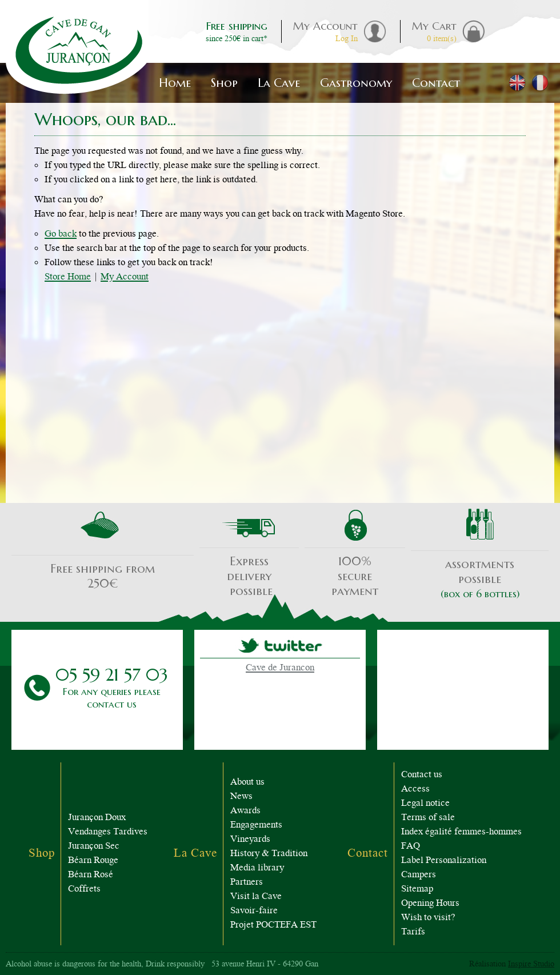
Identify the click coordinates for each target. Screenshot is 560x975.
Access (415, 790)
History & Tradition (269, 854)
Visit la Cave (256, 897)
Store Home (68, 277)
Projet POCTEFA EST (273, 926)
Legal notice (425, 804)
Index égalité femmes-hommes (461, 832)
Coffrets (84, 890)
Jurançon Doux (97, 818)
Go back (61, 235)
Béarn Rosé (91, 875)
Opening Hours (430, 904)
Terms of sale (428, 818)
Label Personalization (444, 861)
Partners (247, 883)
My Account (125, 277)
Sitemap (417, 890)
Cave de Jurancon (280, 668)
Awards (245, 811)
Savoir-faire (254, 911)
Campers (419, 875)
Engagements (256, 826)
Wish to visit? (428, 918)
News (241, 797)
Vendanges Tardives (108, 832)
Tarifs (413, 932)
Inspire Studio (531, 965)
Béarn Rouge (93, 861)
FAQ (411, 847)
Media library (257, 868)
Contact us (422, 775)
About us (247, 783)
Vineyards (250, 840)
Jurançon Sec (94, 847)
